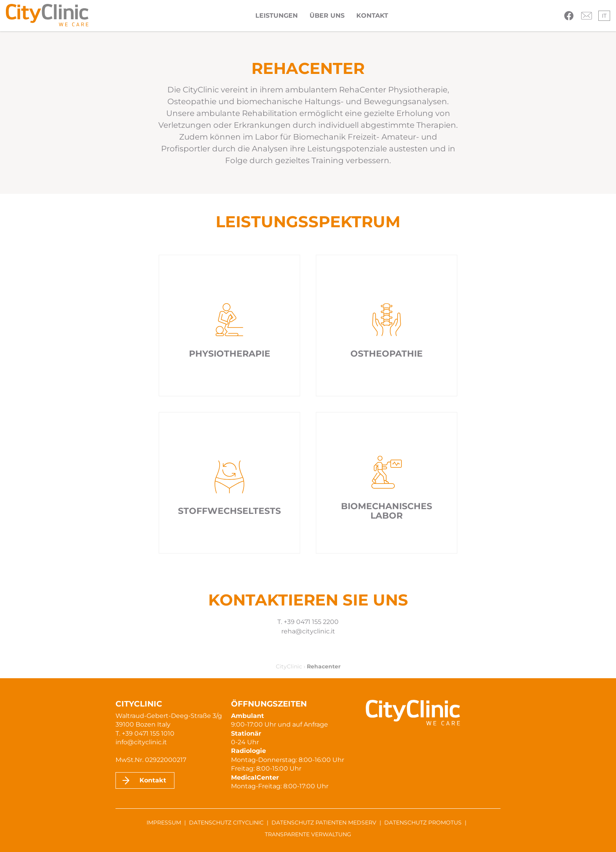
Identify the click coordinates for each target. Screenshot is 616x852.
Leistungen (277, 16)
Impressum (164, 823)
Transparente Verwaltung (308, 834)
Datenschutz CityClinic (226, 823)
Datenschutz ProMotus (423, 823)
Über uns (327, 16)
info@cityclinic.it (141, 742)
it (604, 16)
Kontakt (372, 16)
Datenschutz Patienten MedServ (324, 823)
